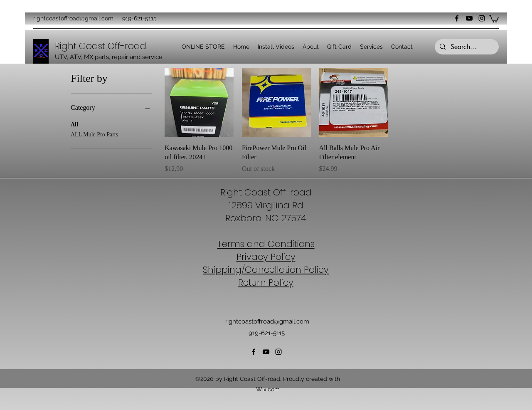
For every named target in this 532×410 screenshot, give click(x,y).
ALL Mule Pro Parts (94, 134)
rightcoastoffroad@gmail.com (73, 18)
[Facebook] (457, 18)
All (74, 124)
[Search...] (466, 47)
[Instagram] (482, 18)
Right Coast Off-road (266, 192)
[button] (494, 18)
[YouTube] (469, 18)
